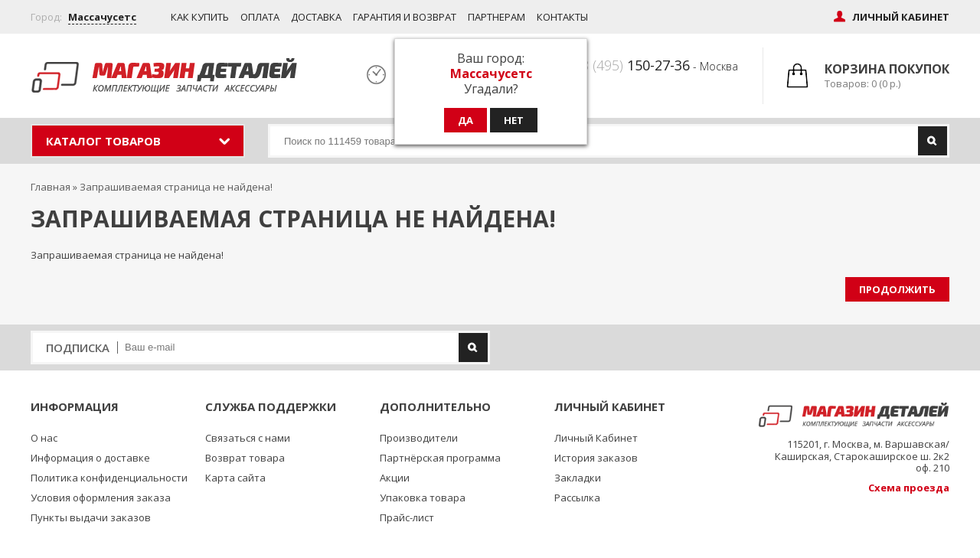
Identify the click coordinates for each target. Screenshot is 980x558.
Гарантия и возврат (405, 17)
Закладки (578, 478)
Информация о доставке (90, 458)
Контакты (562, 17)
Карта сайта (235, 478)
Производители (419, 438)
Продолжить (897, 289)
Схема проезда (909, 488)
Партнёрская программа (440, 458)
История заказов (596, 458)
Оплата (260, 17)
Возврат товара (245, 458)
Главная (51, 187)
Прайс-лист (407, 517)
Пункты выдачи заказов (91, 517)
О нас (44, 438)
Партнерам (497, 17)
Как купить (200, 17)
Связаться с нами (248, 438)
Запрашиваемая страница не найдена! (176, 187)
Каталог (103, 141)
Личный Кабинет (596, 438)
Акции (395, 478)
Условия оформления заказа (101, 498)
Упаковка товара (423, 498)
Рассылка (577, 498)
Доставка (316, 17)
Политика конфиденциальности (109, 478)
